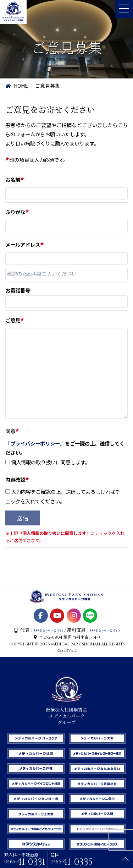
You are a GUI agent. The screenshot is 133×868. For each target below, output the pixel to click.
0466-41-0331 (49, 630)
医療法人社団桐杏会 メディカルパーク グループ (66, 713)
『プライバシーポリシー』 (35, 443)
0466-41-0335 (105, 630)
